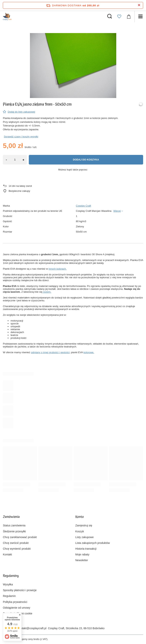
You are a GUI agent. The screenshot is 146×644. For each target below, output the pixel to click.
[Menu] (140, 17)
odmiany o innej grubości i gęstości (50, 352)
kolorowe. (89, 352)
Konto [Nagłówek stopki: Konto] (80, 517)
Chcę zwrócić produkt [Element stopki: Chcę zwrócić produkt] (16, 543)
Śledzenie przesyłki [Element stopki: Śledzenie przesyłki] (14, 531)
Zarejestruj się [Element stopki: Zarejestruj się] (84, 525)
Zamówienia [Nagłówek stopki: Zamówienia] (11, 517)
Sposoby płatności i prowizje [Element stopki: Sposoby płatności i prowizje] (20, 590)
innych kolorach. (58, 269)
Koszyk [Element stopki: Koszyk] (80, 531)
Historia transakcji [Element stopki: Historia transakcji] (86, 549)
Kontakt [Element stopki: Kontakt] (7, 554)
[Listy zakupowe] (119, 17)
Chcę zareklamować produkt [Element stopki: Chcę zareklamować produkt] (20, 537)
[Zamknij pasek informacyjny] (139, 5)
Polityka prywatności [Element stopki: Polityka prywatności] (15, 602)
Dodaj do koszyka (86, 160)
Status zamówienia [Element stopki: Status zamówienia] (14, 525)
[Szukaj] (110, 17)
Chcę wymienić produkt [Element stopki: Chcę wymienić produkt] (17, 549)
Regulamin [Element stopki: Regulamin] (9, 596)
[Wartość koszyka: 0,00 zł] (129, 17)
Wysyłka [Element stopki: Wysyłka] (8, 584)
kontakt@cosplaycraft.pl (32, 628)
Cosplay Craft (84, 206)
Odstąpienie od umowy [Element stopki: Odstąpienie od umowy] (16, 608)
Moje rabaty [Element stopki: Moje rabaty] (82, 554)
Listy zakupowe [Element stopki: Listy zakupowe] (85, 537)
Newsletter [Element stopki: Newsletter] (82, 560)
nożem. (47, 292)
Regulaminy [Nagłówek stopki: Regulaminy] (11, 576)
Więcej (117, 211)
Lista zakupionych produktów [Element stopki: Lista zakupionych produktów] (93, 543)
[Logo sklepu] (7, 17)
